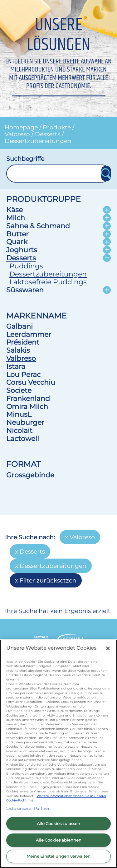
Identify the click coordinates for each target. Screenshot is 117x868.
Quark (17, 242)
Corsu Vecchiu (31, 382)
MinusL (19, 414)
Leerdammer (29, 334)
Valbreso (17, 134)
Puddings (26, 266)
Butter (17, 234)
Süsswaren (25, 290)
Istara (16, 366)
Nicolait (19, 430)
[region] (58, 754)
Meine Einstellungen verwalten (58, 856)
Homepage (21, 127)
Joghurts (22, 250)
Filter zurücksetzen (48, 580)
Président (23, 342)
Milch (16, 218)
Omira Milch (27, 406)
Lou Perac (23, 374)
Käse (15, 210)
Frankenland (28, 398)
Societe (19, 390)
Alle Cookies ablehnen (59, 840)
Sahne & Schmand (38, 226)
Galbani (19, 326)
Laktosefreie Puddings (48, 282)
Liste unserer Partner (28, 808)
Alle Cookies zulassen (58, 824)
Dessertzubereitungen (38, 141)
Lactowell (23, 439)
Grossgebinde (30, 475)
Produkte (57, 127)
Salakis (18, 350)
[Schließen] (108, 648)
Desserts (48, 134)
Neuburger (25, 422)
